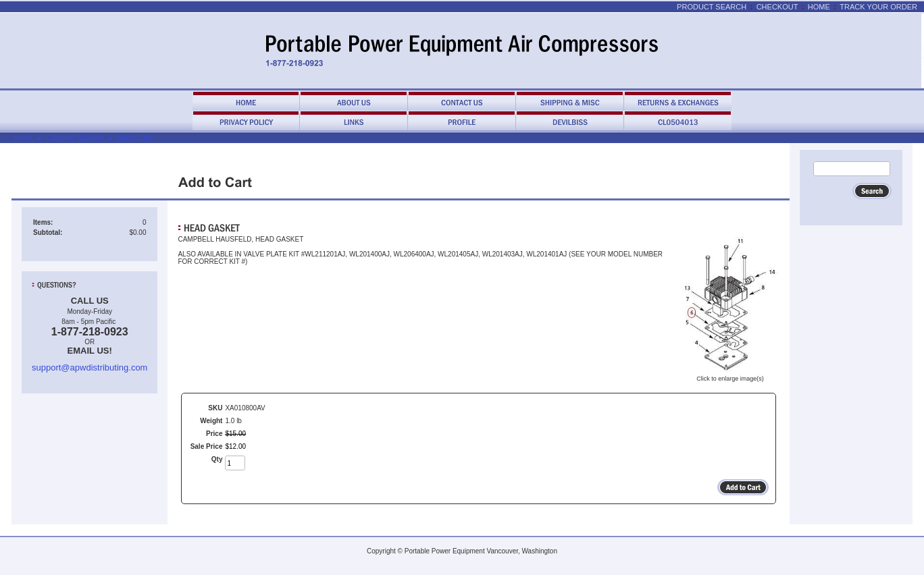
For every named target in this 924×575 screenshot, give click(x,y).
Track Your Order (878, 7)
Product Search (712, 7)
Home (819, 7)
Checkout (777, 7)
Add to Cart (135, 138)
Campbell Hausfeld (75, 138)
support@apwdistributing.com (89, 367)
